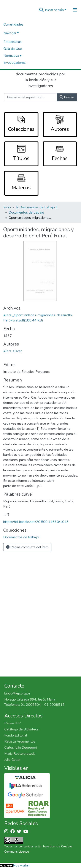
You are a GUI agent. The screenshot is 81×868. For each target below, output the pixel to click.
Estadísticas (13, 42)
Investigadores (15, 63)
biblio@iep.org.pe (17, 693)
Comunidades (13, 24)
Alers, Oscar (12, 351)
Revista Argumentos (20, 741)
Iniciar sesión (54, 10)
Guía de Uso (13, 49)
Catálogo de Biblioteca (21, 729)
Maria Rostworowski (20, 754)
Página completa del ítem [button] (27, 547)
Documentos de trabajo (26, 213)
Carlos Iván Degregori (21, 748)
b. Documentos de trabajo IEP (38, 207)
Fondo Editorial (16, 735)
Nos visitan (21, 865)
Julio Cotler (12, 760)
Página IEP (13, 723)
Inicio (7, 207)
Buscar (67, 97)
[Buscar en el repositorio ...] (31, 97)
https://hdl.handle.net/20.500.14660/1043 (36, 522)
